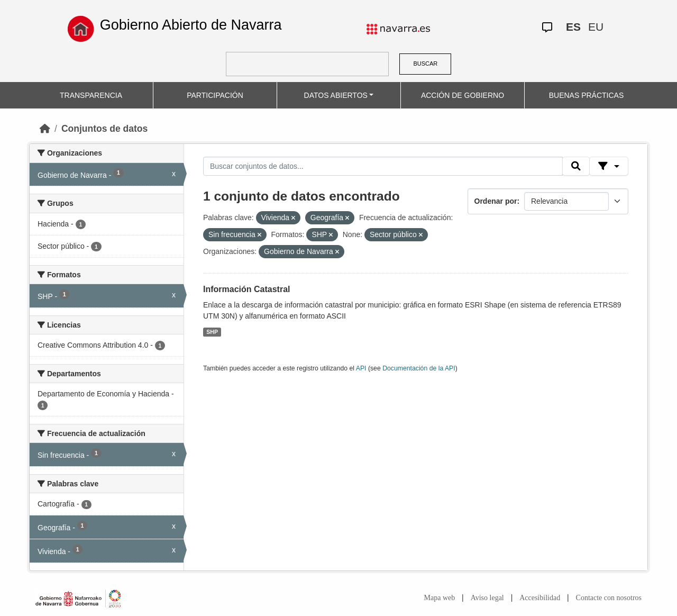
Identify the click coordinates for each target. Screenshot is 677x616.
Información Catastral (246, 289)
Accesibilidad (540, 598)
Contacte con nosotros (609, 598)
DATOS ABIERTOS (336, 95)
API (361, 368)
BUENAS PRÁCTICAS (587, 95)
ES (573, 27)
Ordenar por (496, 201)
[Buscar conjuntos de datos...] (383, 166)
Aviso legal (487, 598)
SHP (212, 332)
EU (596, 27)
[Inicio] (45, 129)
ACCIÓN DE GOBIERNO (463, 95)
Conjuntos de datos (104, 129)
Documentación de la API (419, 368)
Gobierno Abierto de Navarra (191, 25)
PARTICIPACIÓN (215, 95)
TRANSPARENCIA (91, 95)
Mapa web (440, 598)
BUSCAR (425, 64)
